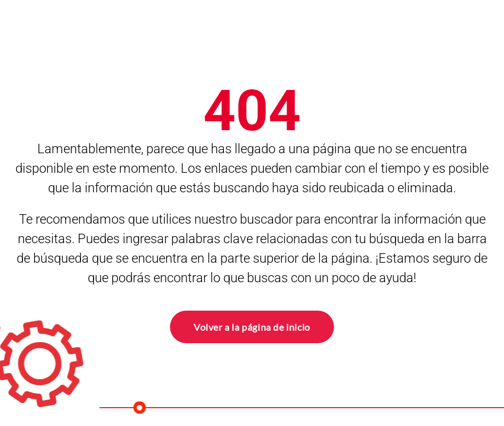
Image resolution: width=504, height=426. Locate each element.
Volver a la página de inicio (252, 326)
